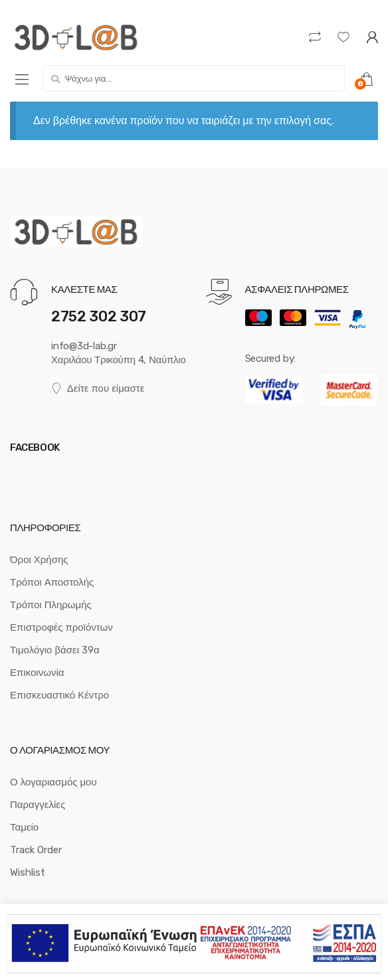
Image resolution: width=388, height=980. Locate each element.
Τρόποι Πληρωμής (51, 605)
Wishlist (28, 872)
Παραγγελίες (38, 805)
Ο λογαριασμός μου (53, 782)
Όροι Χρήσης (39, 560)
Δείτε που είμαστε (98, 389)
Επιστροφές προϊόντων (61, 627)
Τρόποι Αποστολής (52, 582)
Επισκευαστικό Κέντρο (59, 695)
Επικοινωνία (37, 673)
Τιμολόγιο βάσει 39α (55, 650)
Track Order (36, 850)
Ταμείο (24, 827)
